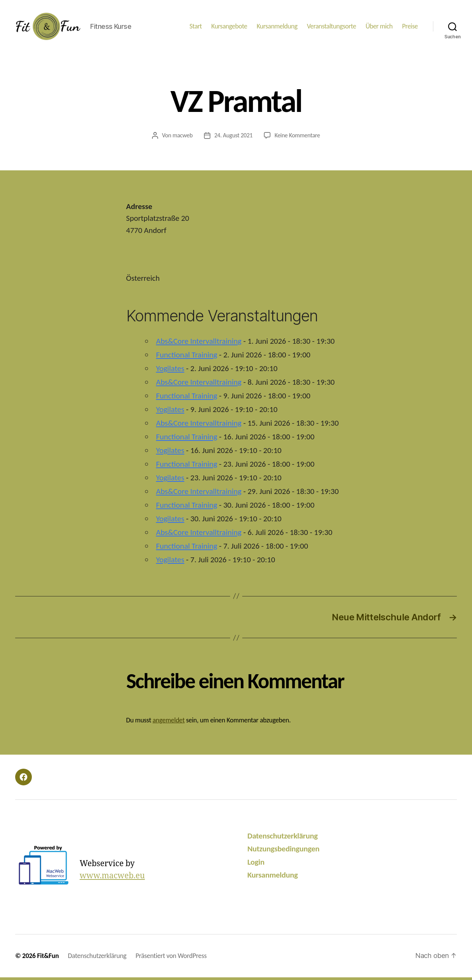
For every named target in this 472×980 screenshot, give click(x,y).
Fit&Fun (48, 958)
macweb (183, 138)
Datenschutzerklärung (283, 838)
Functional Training (187, 357)
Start (196, 28)
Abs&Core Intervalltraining (199, 344)
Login (256, 865)
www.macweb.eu (112, 879)
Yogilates (170, 371)
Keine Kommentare (297, 138)
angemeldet (168, 723)
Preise (410, 28)
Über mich (379, 28)
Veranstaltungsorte (331, 28)
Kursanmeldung (277, 28)
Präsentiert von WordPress (171, 958)
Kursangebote (229, 28)
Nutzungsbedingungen (284, 851)
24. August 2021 (233, 138)
